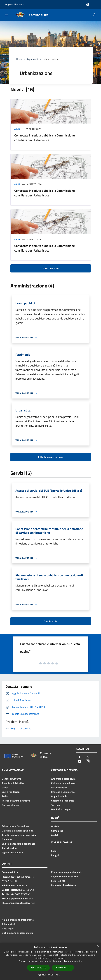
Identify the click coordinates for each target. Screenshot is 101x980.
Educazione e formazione (15, 826)
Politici (6, 796)
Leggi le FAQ (58, 881)
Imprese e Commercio (63, 792)
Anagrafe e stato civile (63, 779)
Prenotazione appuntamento (67, 872)
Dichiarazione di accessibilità (17, 933)
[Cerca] (94, 15)
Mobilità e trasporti (62, 809)
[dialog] (50, 961)
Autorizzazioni (10, 848)
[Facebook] (80, 757)
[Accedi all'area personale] (88, 5)
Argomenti (32, 59)
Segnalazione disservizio (65, 876)
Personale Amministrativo (16, 801)
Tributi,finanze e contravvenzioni (20, 835)
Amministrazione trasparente (18, 920)
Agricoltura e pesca (12, 852)
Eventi (55, 851)
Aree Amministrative (13, 783)
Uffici (5, 787)
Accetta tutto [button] (38, 968)
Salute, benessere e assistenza (19, 844)
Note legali (8, 928)
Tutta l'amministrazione (50, 457)
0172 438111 (20, 885)
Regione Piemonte (14, 4)
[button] (51, 975)
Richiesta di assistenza (64, 885)
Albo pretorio (9, 924)
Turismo (56, 805)
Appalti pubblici (60, 796)
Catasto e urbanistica (63, 801)
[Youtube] (80, 762)
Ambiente (7, 839)
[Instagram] (88, 762)
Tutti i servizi (50, 621)
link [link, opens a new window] (80, 961)
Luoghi (55, 855)
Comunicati (57, 831)
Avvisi (17, 129)
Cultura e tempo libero (63, 783)
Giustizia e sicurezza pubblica (18, 831)
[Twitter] (88, 757)
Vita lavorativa (59, 787)
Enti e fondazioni (11, 792)
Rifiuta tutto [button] (63, 968)
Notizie (55, 826)
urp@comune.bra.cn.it (21, 898)
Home (19, 59)
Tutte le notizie (51, 268)
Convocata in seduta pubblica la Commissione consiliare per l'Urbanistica (45, 138)
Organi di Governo (12, 779)
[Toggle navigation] (6, 15)
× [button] (97, 946)
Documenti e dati (11, 805)
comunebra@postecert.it (21, 903)
